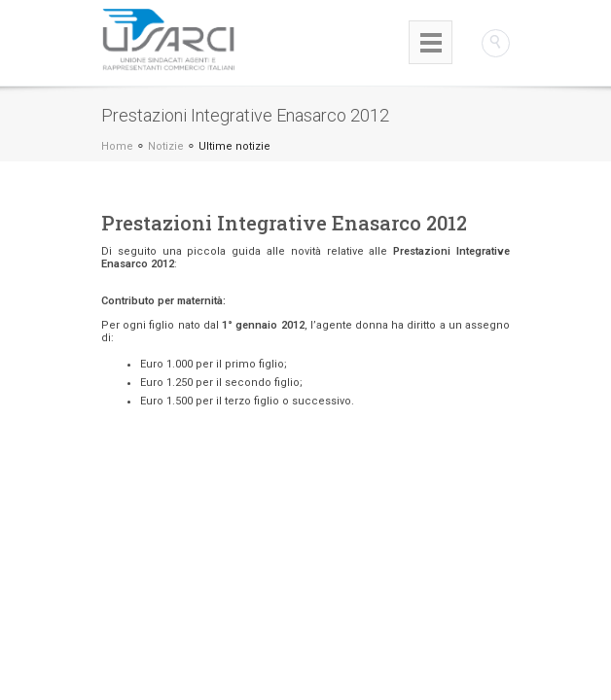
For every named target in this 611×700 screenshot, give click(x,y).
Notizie (166, 146)
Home (117, 146)
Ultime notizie (234, 146)
